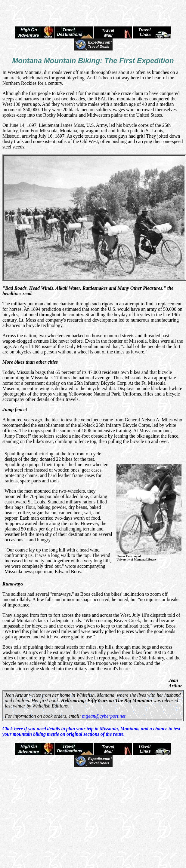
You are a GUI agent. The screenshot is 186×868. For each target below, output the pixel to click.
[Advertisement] (93, 11)
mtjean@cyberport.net (104, 716)
